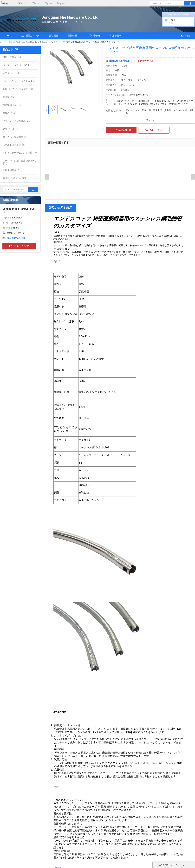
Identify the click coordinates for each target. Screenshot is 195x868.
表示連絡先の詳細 (16, 238)
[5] (9, 113)
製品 (21, 3)
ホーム (8, 36)
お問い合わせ (93, 36)
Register (61, 3)
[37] (19, 81)
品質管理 (72, 36)
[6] (14, 145)
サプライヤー (35, 3)
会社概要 (53, 36)
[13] (18, 89)
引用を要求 (116, 36)
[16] (12, 105)
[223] (16, 65)
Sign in (48, 3)
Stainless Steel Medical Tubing (31, 42)
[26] (9, 97)
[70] (12, 57)
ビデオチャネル (145, 61)
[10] (20, 153)
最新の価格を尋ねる (120, 61)
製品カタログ (30, 36)
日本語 (185, 36)
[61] (12, 73)
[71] (20, 162)
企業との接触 (19, 246)
